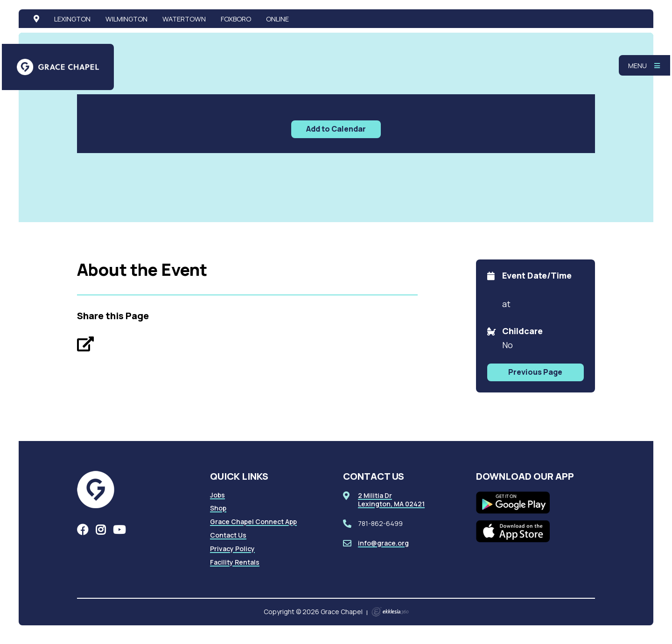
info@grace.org (383, 543)
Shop (218, 508)
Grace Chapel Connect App (253, 521)
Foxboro (236, 19)
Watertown (184, 19)
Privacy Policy (232, 549)
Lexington (72, 19)
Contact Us (228, 535)
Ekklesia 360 (390, 612)
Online (277, 19)
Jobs (217, 495)
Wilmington (126, 19)
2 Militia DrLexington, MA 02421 (391, 500)
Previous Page (535, 372)
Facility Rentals (235, 562)
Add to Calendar (336, 129)
